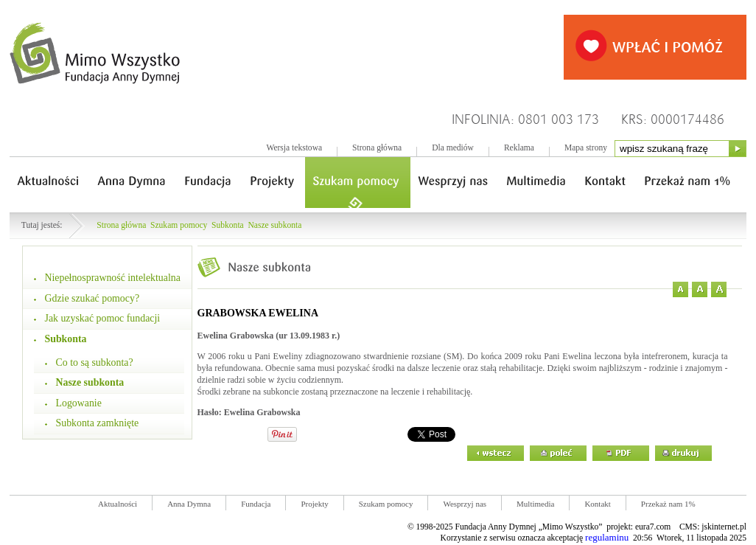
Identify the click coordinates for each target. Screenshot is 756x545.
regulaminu (607, 537)
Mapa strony (586, 148)
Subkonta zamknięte (98, 423)
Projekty (314, 504)
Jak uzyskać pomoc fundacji (103, 318)
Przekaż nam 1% (668, 504)
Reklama (519, 148)
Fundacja (256, 504)
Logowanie (79, 403)
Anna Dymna (189, 504)
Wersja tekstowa (294, 148)
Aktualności (118, 504)
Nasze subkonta (275, 225)
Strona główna (377, 148)
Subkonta (228, 225)
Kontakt (597, 504)
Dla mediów (453, 148)
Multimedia (535, 504)
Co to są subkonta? (95, 362)
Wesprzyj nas (465, 504)
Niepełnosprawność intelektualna (113, 278)
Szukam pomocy (179, 225)
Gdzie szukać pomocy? (92, 298)
